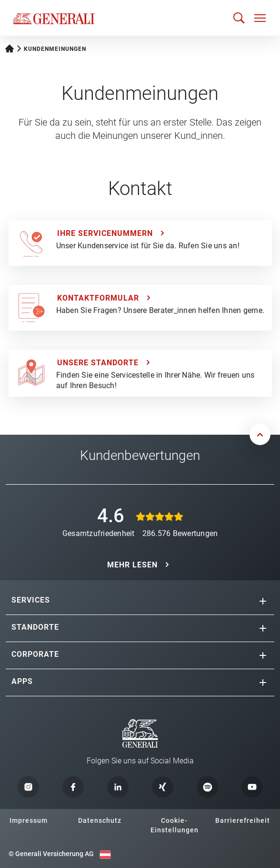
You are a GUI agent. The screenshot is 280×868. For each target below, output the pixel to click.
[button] (263, 601)
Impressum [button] (29, 820)
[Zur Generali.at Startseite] (54, 18)
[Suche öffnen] (239, 18)
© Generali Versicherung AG (51, 854)
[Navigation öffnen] (260, 18)
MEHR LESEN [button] (132, 565)
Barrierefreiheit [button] (243, 820)
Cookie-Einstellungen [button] (175, 825)
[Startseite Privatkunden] (10, 48)
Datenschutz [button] (100, 820)
